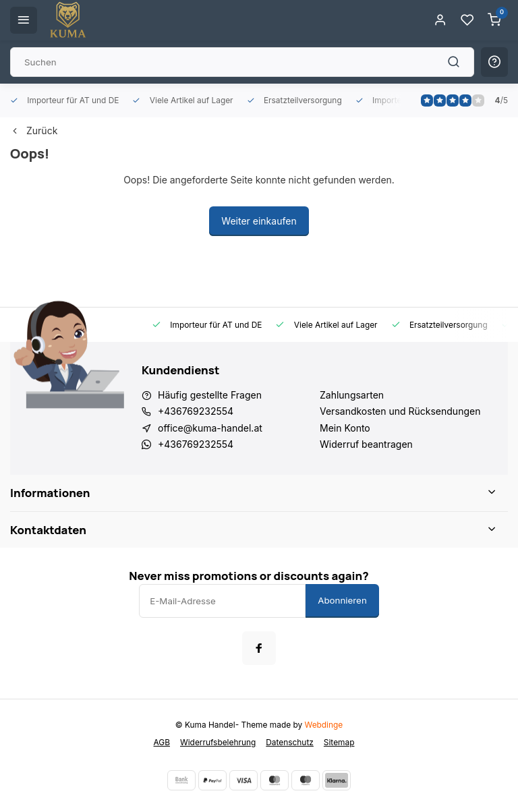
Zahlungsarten (352, 395)
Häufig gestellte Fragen (210, 395)
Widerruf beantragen (366, 444)
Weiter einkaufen (259, 221)
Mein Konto (345, 428)
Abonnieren (342, 600)
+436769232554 (196, 411)
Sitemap (339, 742)
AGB (162, 742)
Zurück (34, 130)
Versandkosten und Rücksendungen (400, 411)
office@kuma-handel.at (210, 428)
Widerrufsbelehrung (218, 742)
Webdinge (324, 725)
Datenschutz (290, 742)
